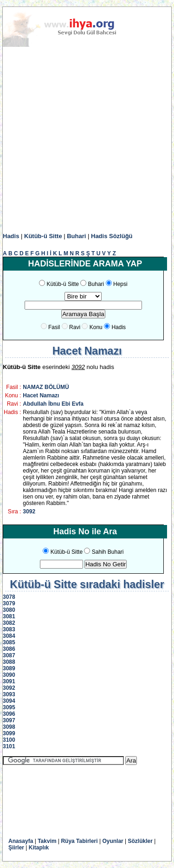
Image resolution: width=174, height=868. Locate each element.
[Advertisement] (87, 140)
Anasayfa (21, 841)
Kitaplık (39, 848)
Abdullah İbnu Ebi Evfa (53, 404)
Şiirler (16, 848)
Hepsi (120, 284)
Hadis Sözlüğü (112, 236)
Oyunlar (113, 841)
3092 (29, 512)
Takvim (47, 841)
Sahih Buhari (108, 552)
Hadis (11, 236)
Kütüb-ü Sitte (43, 236)
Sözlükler (140, 841)
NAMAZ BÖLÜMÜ (46, 387)
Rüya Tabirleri (79, 841)
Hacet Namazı (41, 395)
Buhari (76, 236)
